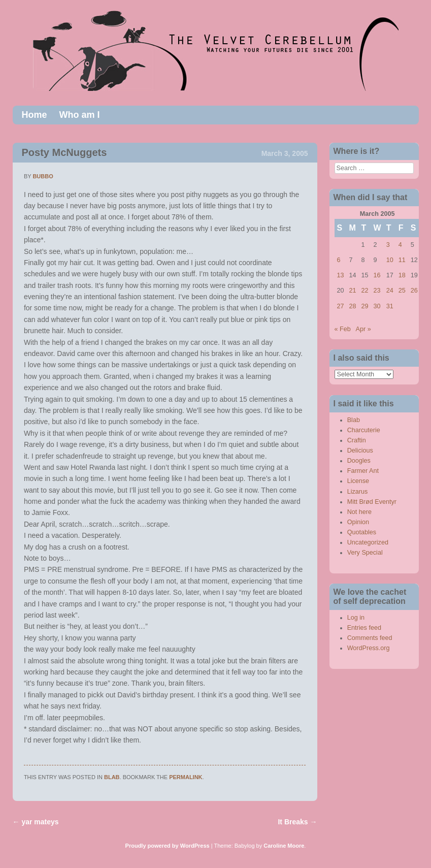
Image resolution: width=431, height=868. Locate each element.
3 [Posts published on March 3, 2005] (388, 245)
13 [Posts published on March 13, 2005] (341, 275)
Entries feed (364, 628)
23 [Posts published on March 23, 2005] (377, 291)
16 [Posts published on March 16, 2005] (377, 275)
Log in (356, 618)
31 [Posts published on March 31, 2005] (390, 306)
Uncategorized (368, 542)
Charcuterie (364, 430)
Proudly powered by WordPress (168, 846)
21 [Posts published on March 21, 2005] (353, 291)
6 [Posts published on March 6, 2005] (339, 260)
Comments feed (370, 638)
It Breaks (297, 822)
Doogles (359, 461)
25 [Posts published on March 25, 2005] (402, 291)
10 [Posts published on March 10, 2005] (390, 260)
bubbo (43, 176)
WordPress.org (369, 648)
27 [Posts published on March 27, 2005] (341, 306)
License (358, 481)
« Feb (343, 329)
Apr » (363, 329)
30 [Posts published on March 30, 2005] (377, 306)
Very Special (365, 553)
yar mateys (36, 822)
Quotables (362, 532)
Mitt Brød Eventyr (372, 502)
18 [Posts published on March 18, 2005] (402, 275)
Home (35, 115)
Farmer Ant (363, 471)
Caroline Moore (284, 846)
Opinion (358, 522)
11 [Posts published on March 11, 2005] (402, 260)
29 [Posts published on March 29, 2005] (365, 306)
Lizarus (358, 492)
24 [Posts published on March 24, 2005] (390, 291)
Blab (112, 777)
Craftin (357, 440)
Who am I (80, 115)
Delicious (360, 451)
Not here (359, 512)
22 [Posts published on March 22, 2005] (365, 291)
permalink (186, 777)
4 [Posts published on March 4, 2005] (400, 245)
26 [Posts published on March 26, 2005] (414, 291)
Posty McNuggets (64, 152)
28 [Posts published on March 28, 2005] (353, 306)
